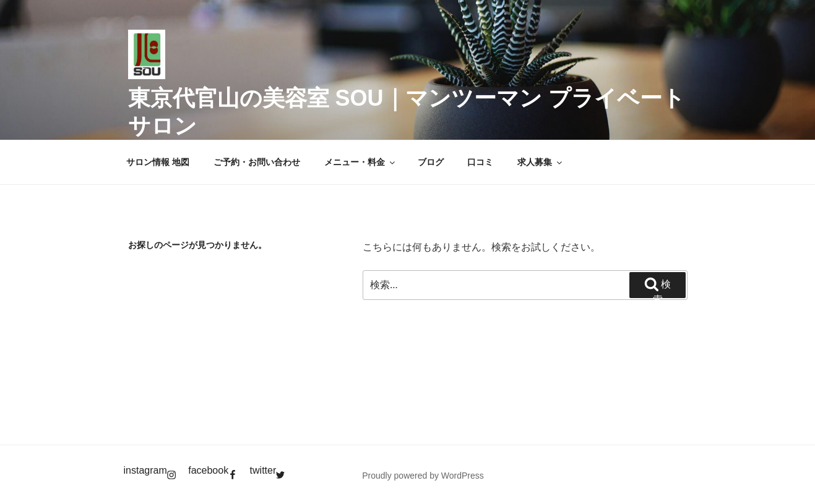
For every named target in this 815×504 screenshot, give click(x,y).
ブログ (431, 162)
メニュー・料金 (360, 162)
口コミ (480, 162)
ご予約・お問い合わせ (257, 162)
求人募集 (541, 162)
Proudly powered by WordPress (423, 476)
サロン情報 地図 (158, 162)
